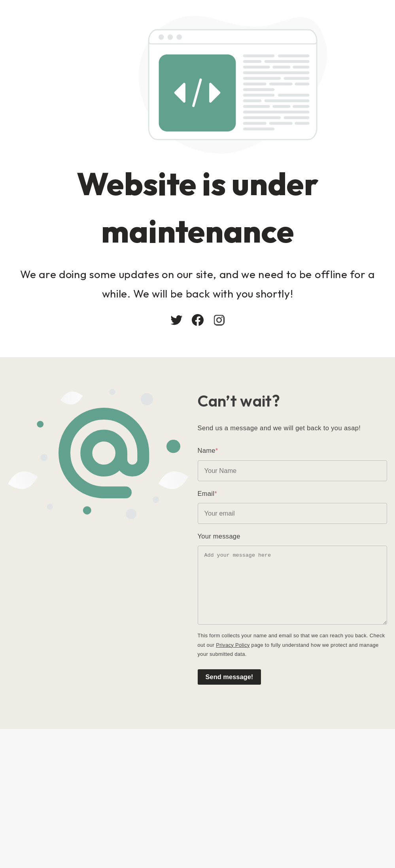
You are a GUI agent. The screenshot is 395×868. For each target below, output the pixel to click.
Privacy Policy (233, 645)
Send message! (230, 677)
